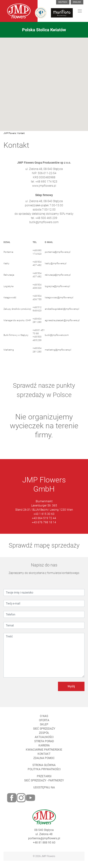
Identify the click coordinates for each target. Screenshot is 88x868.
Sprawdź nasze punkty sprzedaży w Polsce (44, 393)
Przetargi (44, 779)
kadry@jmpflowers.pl (56, 266)
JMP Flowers (10, 133)
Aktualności (44, 740)
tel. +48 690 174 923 (44, 184)
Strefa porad (44, 744)
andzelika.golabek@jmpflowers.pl (62, 312)
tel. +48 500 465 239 (44, 221)
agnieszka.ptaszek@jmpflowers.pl (62, 323)
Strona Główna (44, 768)
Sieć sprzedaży (44, 732)
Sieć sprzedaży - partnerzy (44, 784)
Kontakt (21, 133)
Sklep (44, 727)
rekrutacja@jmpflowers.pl (58, 278)
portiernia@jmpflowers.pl (58, 255)
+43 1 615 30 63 (44, 517)
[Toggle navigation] (80, 11)
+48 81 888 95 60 (44, 846)
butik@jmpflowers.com (44, 225)
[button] (44, 81)
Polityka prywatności (44, 772)
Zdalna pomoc (44, 761)
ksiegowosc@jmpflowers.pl (59, 300)
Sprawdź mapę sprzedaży (44, 548)
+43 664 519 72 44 (44, 521)
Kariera (44, 749)
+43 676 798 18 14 (44, 525)
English (77, 2)
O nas (44, 719)
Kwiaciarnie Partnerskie (44, 753)
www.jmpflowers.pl (44, 189)
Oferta (44, 723)
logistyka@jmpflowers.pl (57, 289)
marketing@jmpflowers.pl (58, 353)
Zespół (44, 736)
